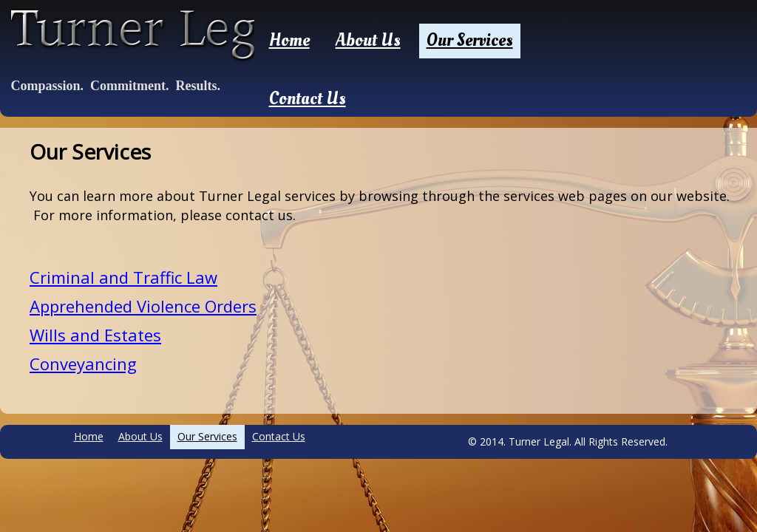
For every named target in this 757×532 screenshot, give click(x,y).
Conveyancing (83, 364)
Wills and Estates (95, 335)
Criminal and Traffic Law (123, 277)
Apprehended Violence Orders (143, 306)
